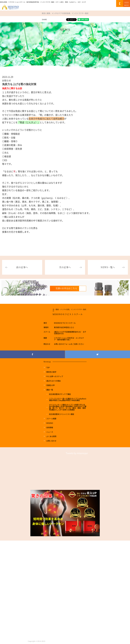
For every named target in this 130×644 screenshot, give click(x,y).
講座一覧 (50, 390)
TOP (48, 368)
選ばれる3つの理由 (53, 381)
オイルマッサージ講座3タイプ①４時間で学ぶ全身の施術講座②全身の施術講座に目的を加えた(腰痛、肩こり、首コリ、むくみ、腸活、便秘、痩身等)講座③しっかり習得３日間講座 (68, 407)
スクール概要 (51, 419)
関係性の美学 (51, 372)
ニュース (50, 432)
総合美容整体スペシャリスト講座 (62, 414)
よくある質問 (51, 436)
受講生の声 (51, 385)
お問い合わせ (51, 441)
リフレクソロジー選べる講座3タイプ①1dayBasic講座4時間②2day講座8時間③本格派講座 (68, 399)
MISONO (50, 423)
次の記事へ (65, 267)
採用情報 (50, 428)
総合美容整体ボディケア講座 (60, 394)
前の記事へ (22, 267)
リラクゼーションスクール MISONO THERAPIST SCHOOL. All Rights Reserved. (74, 641)
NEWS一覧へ (108, 267)
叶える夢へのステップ (55, 376)
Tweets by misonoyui (77, 453)
